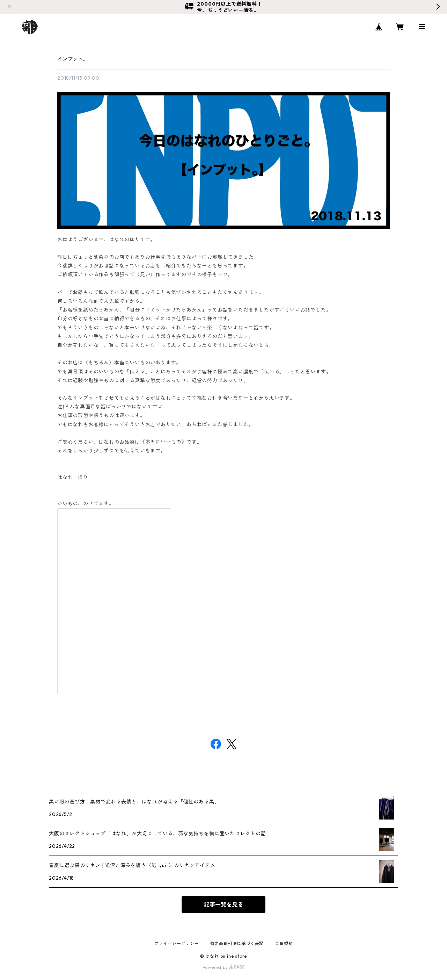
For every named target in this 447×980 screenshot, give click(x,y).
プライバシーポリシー (177, 943)
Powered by (224, 967)
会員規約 (284, 943)
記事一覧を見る (223, 904)
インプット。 (73, 59)
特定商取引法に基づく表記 (237, 943)
